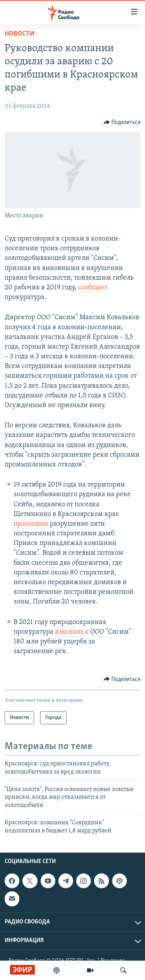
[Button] (122, 122)
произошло (31, 524)
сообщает (93, 288)
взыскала (69, 632)
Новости (20, 34)
